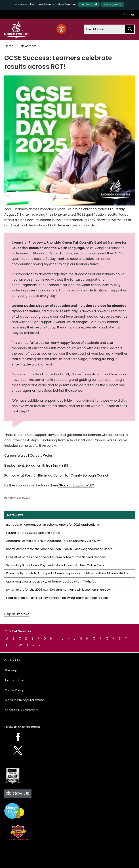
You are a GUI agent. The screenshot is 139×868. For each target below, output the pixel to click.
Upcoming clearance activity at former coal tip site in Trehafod (51, 582)
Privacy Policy (113, 5)
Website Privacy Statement (24, 700)
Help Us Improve (17, 614)
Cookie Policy (14, 690)
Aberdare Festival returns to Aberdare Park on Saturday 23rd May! (53, 541)
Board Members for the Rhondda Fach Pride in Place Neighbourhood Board (59, 549)
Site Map (11, 670)
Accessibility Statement (22, 710)
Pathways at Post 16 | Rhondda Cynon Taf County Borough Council (56, 475)
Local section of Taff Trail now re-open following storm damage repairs (57, 598)
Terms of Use (14, 680)
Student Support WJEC (76, 485)
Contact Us (12, 660)
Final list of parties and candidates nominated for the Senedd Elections (56, 557)
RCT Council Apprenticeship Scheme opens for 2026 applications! (53, 525)
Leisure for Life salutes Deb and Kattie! (33, 533)
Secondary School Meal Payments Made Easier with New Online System (57, 565)
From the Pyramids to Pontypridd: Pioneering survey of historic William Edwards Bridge (67, 573)
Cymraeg (128, 14)
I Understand (89, 5)
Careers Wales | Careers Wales (29, 456)
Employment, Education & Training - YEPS (36, 466)
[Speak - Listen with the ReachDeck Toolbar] (61, 29)
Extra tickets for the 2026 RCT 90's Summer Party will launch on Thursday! (58, 590)
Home (9, 46)
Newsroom (29, 46)
